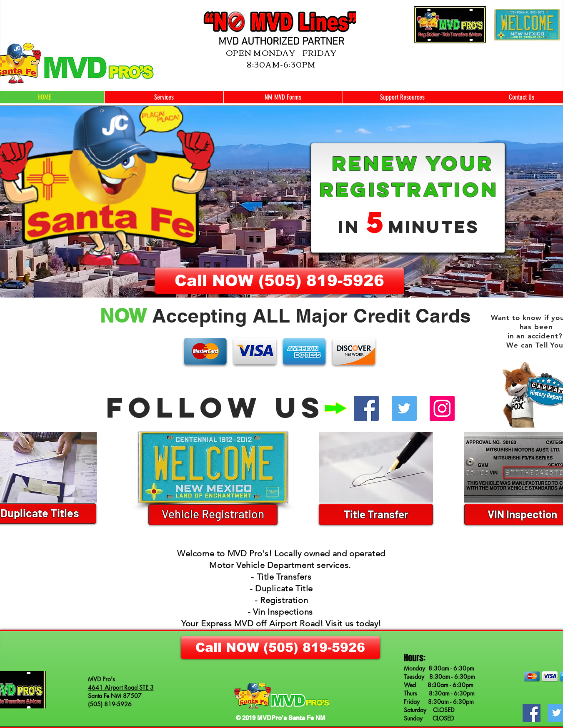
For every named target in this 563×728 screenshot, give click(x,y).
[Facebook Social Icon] (366, 408)
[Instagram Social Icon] (442, 408)
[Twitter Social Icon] (404, 408)
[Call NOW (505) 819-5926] (279, 281)
